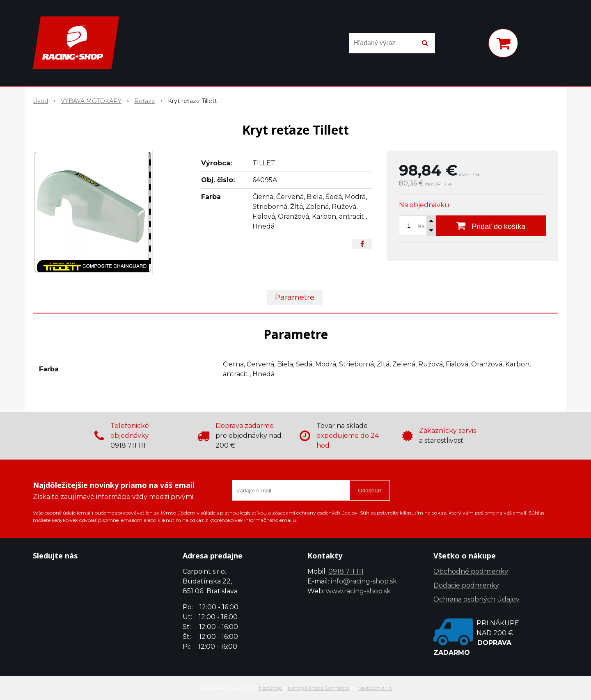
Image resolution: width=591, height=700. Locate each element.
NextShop (270, 688)
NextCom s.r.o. (376, 688)
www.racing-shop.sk (358, 591)
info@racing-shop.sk (364, 581)
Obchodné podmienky (471, 571)
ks (421, 226)
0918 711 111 (346, 571)
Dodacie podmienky (466, 585)
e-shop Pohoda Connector (319, 688)
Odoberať (370, 491)
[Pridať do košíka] (491, 226)
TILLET (264, 163)
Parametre (295, 297)
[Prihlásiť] (471, 45)
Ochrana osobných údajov (476, 599)
